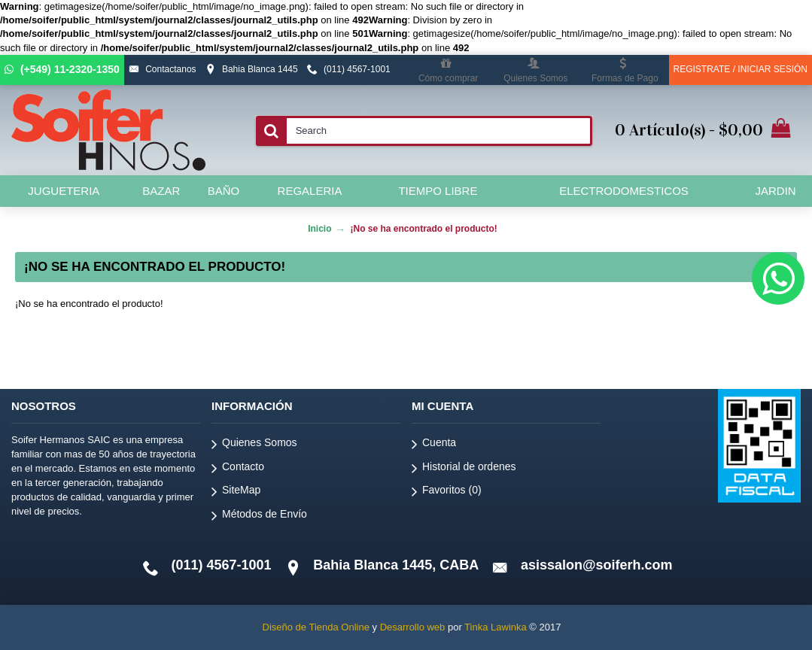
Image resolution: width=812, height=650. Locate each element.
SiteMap (236, 492)
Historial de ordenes (464, 469)
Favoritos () (447, 492)
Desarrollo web (413, 627)
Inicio (319, 229)
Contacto (238, 469)
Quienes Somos (254, 445)
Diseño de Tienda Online (316, 627)
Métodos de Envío (259, 516)
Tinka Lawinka (496, 627)
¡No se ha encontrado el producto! (423, 229)
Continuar (747, 349)
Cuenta (434, 445)
